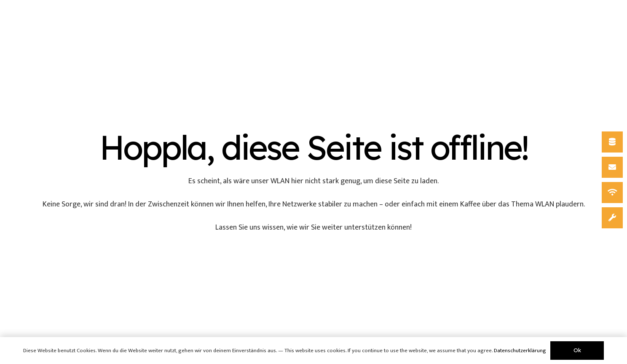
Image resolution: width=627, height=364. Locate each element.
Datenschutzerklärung (520, 351)
